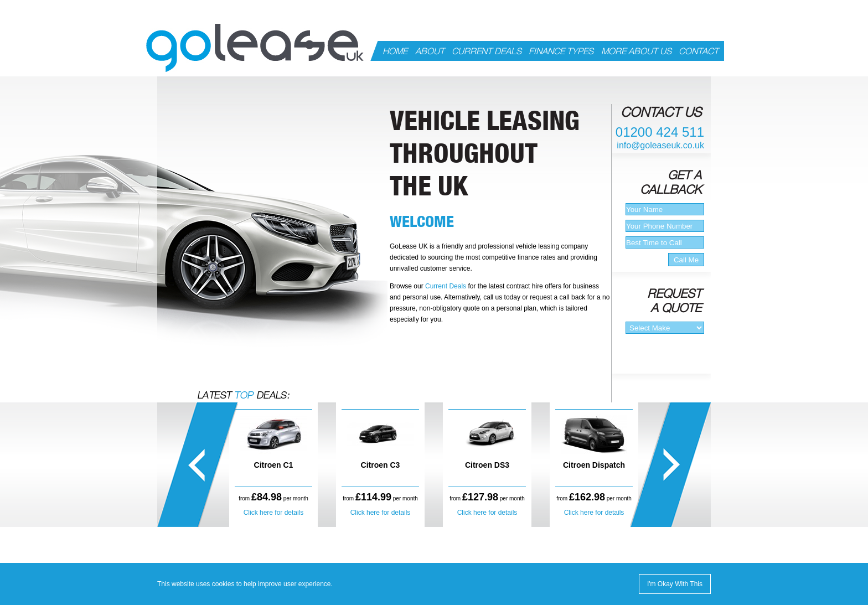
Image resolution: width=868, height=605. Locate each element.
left (198, 465)
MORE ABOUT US (636, 51)
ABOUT (430, 51)
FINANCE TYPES (561, 51)
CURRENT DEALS (487, 51)
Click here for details (274, 513)
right (670, 465)
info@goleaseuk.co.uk (660, 145)
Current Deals (446, 286)
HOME (395, 51)
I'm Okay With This (675, 584)
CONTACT (699, 51)
